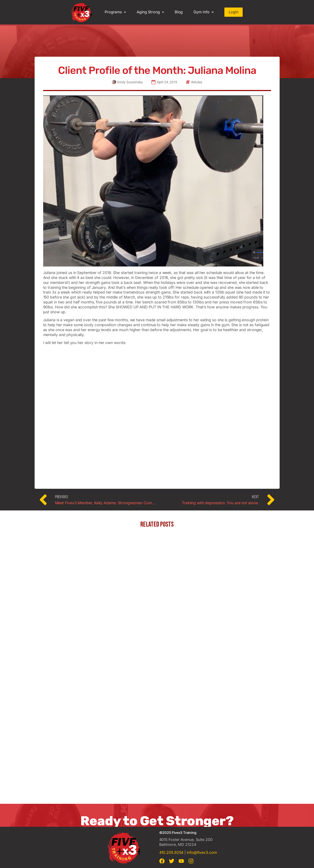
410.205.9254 (171, 852)
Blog (179, 12)
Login (234, 12)
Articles (197, 83)
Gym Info (203, 12)
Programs (115, 12)
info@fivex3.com (202, 852)
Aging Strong (150, 12)
